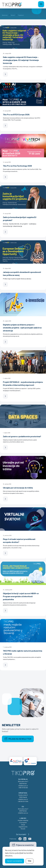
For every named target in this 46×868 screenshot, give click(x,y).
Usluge (23, 825)
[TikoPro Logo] (12, 4)
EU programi (23, 822)
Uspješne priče (23, 827)
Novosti (23, 829)
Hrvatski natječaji (23, 820)
